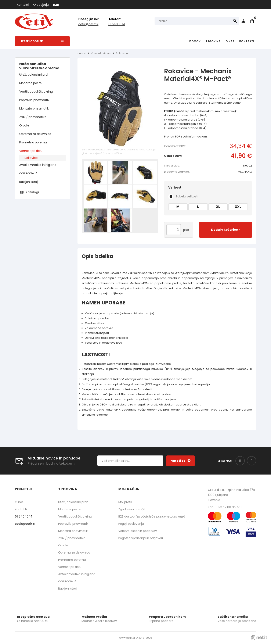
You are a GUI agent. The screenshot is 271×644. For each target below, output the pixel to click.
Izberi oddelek (42, 41)
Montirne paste (30, 83)
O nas (230, 41)
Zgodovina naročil (131, 509)
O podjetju (41, 5)
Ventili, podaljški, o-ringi (36, 92)
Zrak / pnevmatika (33, 117)
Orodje (24, 125)
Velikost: (208, 192)
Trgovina (213, 41)
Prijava (243, 21)
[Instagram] (252, 461)
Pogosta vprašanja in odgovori (141, 538)
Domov (195, 41)
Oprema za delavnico (35, 134)
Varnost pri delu (31, 151)
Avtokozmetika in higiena (38, 165)
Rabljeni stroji (29, 182)
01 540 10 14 (117, 24)
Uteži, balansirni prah (34, 75)
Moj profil (125, 502)
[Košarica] (252, 21)
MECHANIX (245, 172)
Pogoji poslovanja (131, 524)
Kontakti (23, 5)
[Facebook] (240, 461)
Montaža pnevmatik (34, 108)
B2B (56, 5)
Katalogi (32, 192)
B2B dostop (152, 516)
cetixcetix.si (88, 24)
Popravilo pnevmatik (34, 100)
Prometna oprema (33, 142)
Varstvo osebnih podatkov (138, 531)
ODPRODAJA (28, 173)
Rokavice (31, 158)
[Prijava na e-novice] (180, 461)
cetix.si (82, 53)
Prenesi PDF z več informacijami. (186, 137)
